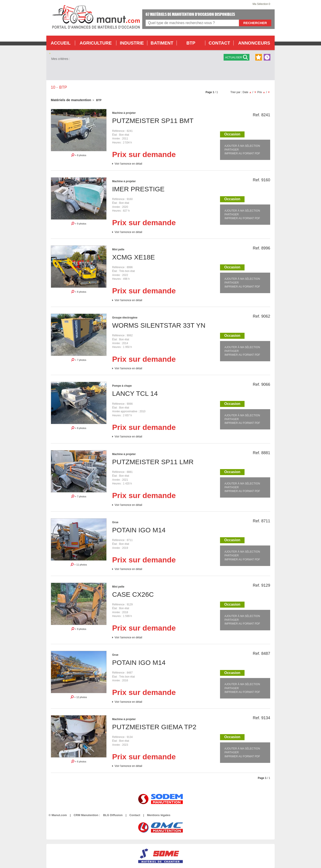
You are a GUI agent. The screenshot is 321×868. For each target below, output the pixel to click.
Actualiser (237, 57)
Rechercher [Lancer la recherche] (255, 23)
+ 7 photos (79, 360)
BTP (191, 43)
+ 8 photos (79, 155)
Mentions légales (159, 815)
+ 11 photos (79, 564)
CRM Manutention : (87, 815)
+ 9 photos (79, 223)
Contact (135, 815)
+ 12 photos (79, 697)
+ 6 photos (79, 761)
